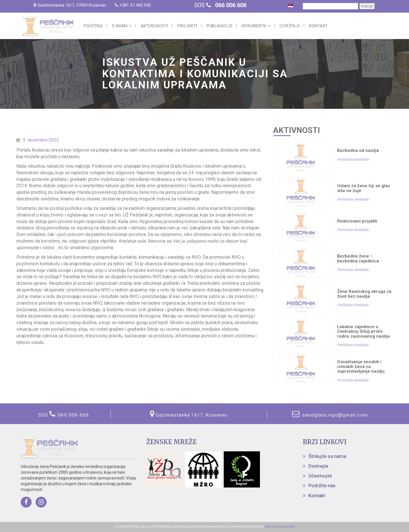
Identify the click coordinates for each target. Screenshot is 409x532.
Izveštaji (290, 26)
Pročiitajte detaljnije (353, 159)
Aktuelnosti (154, 26)
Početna (93, 26)
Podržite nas (322, 485)
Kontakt (318, 26)
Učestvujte (320, 476)
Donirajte (318, 466)
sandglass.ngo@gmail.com (334, 415)
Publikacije (219, 26)
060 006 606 (73, 415)
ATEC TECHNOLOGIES (279, 527)
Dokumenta (256, 26)
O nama (122, 26)
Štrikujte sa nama (327, 456)
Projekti (187, 26)
